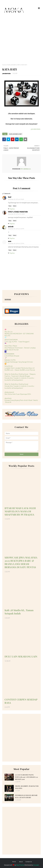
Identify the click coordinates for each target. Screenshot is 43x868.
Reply (10, 206)
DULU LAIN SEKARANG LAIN (21, 656)
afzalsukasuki (9, 392)
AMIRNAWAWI (9, 354)
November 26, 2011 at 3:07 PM (16, 229)
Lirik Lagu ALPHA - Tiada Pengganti (17, 342)
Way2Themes (20, 865)
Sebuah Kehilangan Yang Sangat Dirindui (19, 362)
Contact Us (29, 862)
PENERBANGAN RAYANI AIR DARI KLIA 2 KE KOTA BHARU (26, 796)
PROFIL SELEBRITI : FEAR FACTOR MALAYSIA (27, 787)
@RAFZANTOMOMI (11, 340)
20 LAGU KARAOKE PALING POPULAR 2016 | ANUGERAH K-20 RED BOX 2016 (26, 777)
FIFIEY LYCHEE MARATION (18, 212)
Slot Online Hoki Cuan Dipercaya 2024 (18, 394)
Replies (12, 209)
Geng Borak (9, 366)
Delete (15, 206)
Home (4, 65)
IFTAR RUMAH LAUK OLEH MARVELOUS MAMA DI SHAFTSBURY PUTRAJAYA (20, 511)
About (21, 862)
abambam (8, 398)
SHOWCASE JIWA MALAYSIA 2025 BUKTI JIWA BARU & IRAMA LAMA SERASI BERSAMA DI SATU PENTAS (21, 562)
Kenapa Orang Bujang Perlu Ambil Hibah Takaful (21, 400)
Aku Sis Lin (9, 332)
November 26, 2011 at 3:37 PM (16, 243)
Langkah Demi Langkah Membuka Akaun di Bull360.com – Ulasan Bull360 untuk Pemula (20, 369)
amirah (11, 226)
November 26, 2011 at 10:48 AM (16, 214)
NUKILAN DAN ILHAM (13, 65)
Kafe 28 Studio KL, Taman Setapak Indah (19, 612)
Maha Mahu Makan (11, 346)
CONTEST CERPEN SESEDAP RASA (21, 701)
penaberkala (6, 73)
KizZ (10, 197)
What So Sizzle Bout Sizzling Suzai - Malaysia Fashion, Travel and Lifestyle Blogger (20, 375)
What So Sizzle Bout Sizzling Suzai (16, 384)
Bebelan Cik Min (10, 360)
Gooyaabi (36, 865)
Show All (8, 402)
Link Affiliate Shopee (12, 356)
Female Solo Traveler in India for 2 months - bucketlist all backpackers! (20, 379)
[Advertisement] (21, 39)
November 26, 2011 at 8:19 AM (16, 199)
